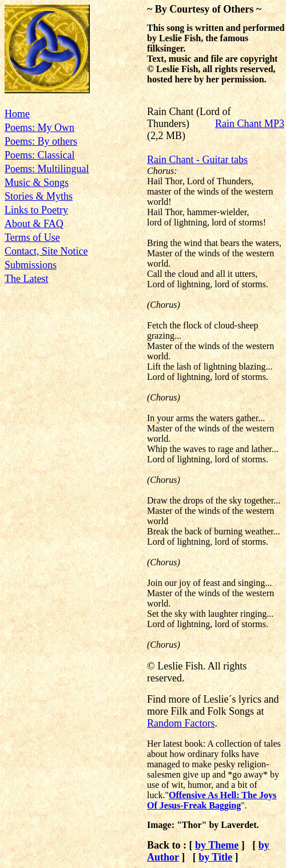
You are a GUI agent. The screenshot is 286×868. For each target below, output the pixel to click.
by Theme (217, 845)
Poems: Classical (40, 155)
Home (17, 114)
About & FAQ (34, 224)
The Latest (26, 279)
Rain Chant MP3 (250, 124)
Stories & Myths (39, 196)
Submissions (31, 265)
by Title (215, 857)
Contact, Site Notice (46, 251)
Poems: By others (41, 141)
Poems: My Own (39, 128)
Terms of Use (32, 237)
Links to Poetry (36, 210)
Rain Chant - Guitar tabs (197, 160)
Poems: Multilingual (47, 169)
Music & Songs (37, 183)
